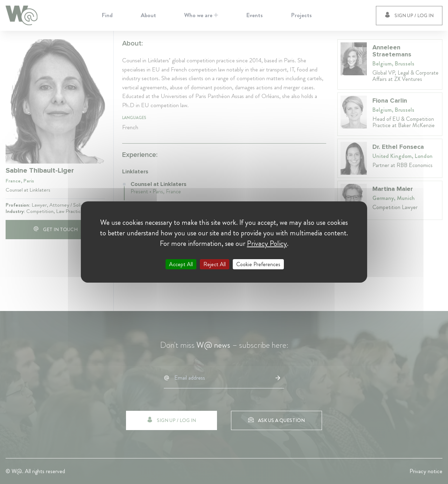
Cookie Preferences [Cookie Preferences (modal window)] (258, 264)
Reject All (215, 264)
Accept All (181, 264)
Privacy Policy (267, 243)
